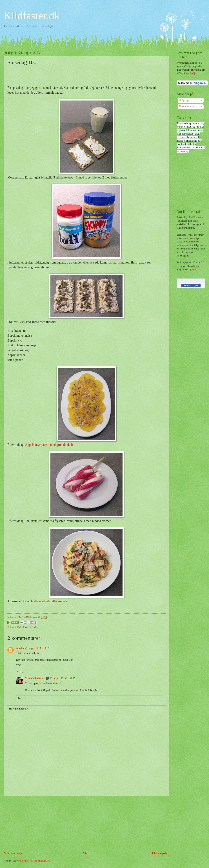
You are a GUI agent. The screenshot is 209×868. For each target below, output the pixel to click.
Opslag (184, 100)
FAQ (192, 73)
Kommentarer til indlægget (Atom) (34, 861)
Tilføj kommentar (18, 709)
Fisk (19, 627)
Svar (18, 665)
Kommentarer (187, 107)
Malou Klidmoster (35, 678)
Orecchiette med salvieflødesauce (45, 601)
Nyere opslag (13, 853)
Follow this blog (191, 285)
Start (86, 853)
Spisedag (34, 627)
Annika (20, 648)
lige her (193, 270)
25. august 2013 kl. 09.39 (38, 648)
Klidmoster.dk (198, 217)
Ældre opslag (160, 853)
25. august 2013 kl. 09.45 (63, 678)
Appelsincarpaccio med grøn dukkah (49, 445)
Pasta (25, 627)
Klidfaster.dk (32, 15)
